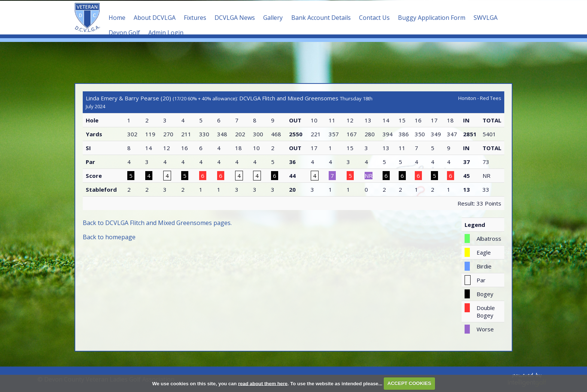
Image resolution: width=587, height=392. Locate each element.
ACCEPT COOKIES (409, 383)
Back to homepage (109, 236)
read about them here (263, 383)
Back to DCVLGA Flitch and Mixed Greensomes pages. (157, 222)
